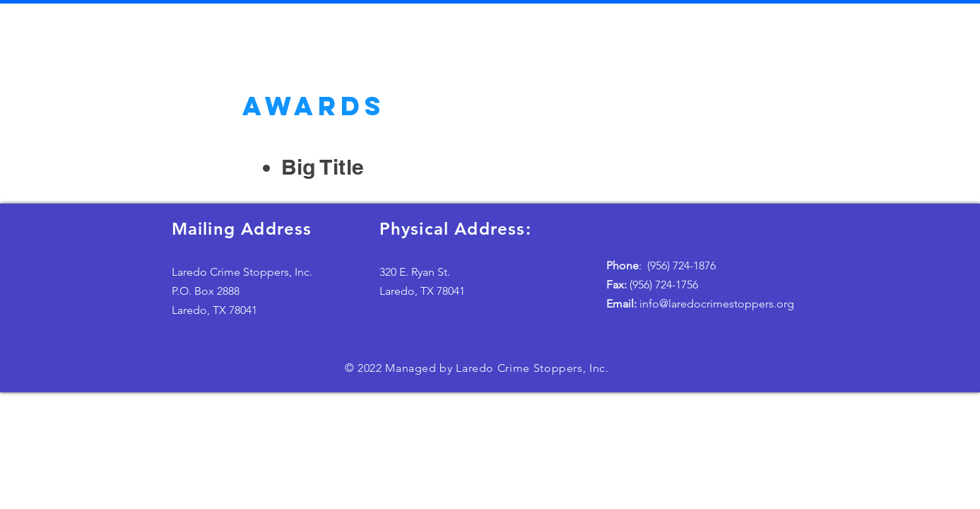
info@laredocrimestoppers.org (700, 304)
